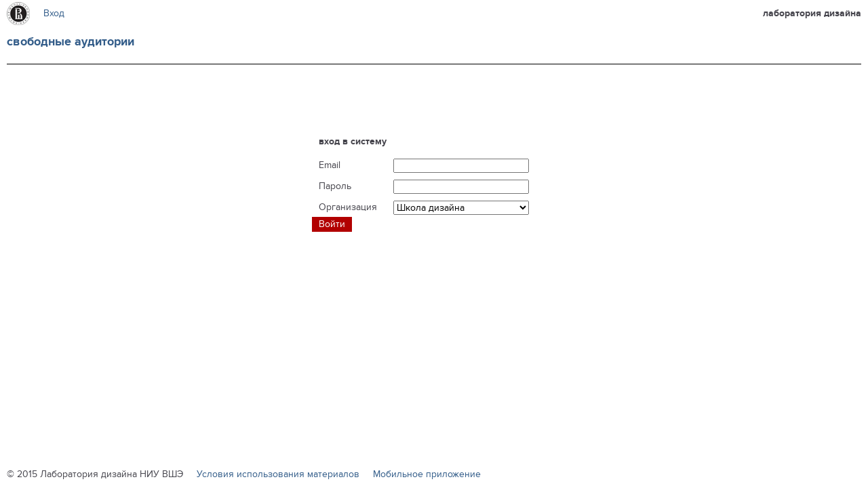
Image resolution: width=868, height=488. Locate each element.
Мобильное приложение (427, 474)
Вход (54, 13)
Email (330, 165)
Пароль (335, 186)
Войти (332, 224)
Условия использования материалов (278, 474)
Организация (348, 207)
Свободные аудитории (71, 42)
